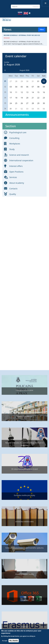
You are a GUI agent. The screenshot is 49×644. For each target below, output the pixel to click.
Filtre (42, 30)
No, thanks (14, 641)
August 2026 (24, 70)
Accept (5, 641)
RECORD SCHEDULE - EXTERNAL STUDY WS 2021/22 (22, 35)
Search (36, 7)
